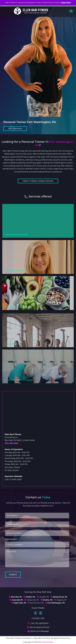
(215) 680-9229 (11, 443)
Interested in (12, 539)
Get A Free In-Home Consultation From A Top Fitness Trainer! (38, 3)
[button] (71, 11)
